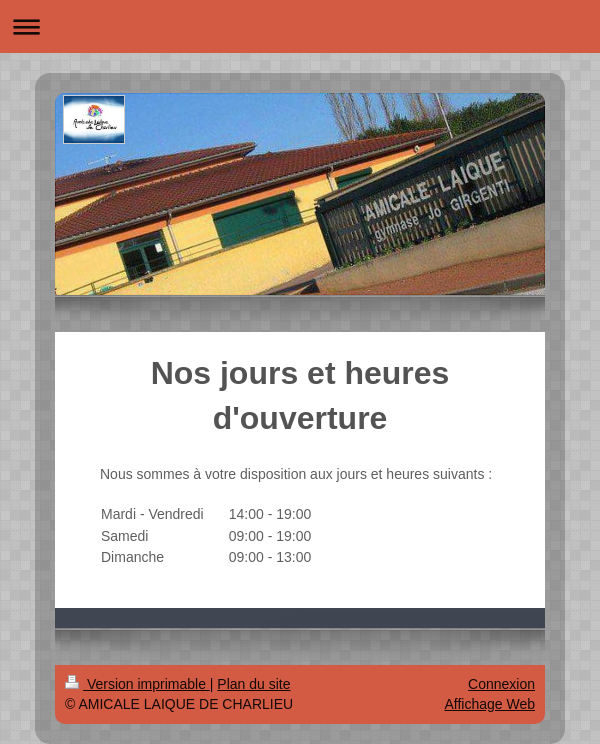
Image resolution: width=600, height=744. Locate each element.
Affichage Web (489, 704)
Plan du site (253, 684)
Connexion (501, 684)
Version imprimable (137, 684)
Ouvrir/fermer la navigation (300, 26)
